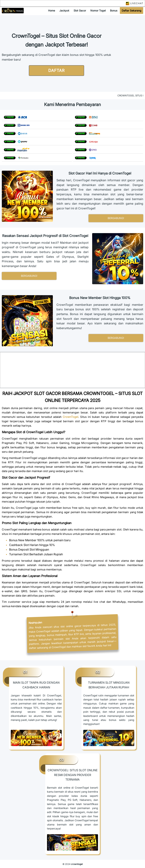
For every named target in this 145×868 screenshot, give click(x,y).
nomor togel (98, 10)
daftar (56, 70)
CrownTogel (70, 417)
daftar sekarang (132, 10)
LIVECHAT (134, 3)
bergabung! (116, 218)
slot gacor (80, 10)
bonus (114, 10)
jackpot (64, 10)
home (52, 10)
